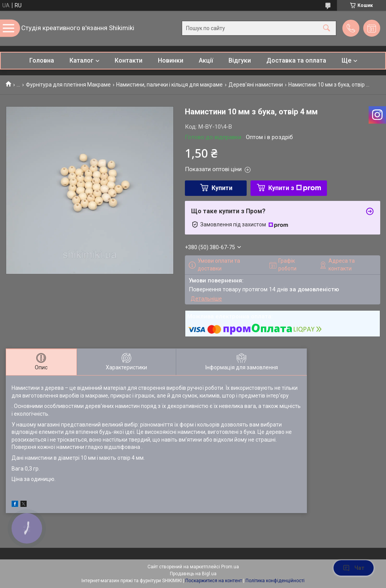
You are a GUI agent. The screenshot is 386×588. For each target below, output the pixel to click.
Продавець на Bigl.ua (193, 574)
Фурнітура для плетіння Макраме (68, 85)
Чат (354, 568)
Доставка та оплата (296, 60)
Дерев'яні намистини (256, 85)
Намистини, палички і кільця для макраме (169, 85)
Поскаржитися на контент (214, 581)
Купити (222, 188)
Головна (42, 60)
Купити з (295, 188)
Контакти (129, 60)
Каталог (81, 60)
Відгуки (240, 60)
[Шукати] (327, 28)
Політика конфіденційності (275, 581)
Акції (206, 60)
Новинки (171, 60)
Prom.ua (230, 567)
